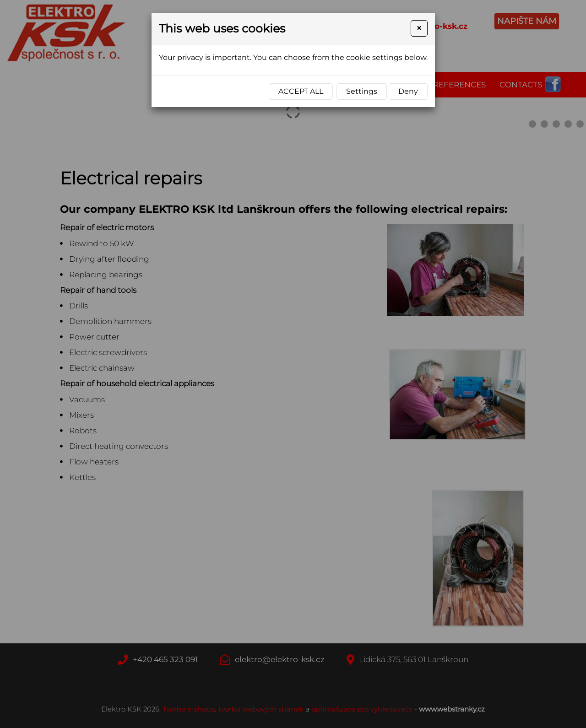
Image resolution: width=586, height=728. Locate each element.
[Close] (419, 28)
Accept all (301, 91)
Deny (408, 91)
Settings (362, 91)
